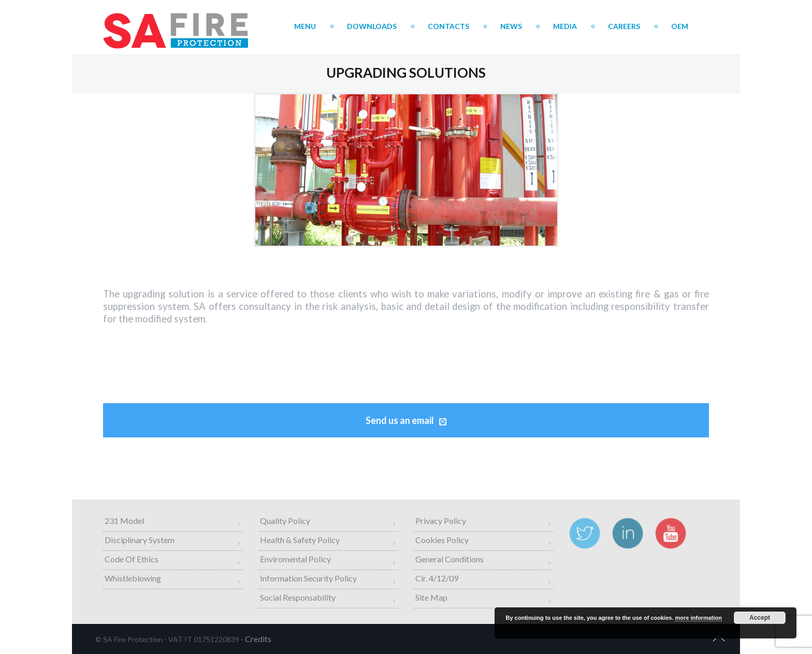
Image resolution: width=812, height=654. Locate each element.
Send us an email (406, 420)
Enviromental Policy (295, 559)
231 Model (124, 521)
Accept (760, 618)
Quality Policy (285, 521)
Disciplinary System (140, 540)
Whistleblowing (133, 578)
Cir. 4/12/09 (437, 578)
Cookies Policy (442, 540)
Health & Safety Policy (300, 540)
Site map (431, 597)
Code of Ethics (132, 559)
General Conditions (450, 559)
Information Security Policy (308, 578)
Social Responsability (298, 597)
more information (698, 618)
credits (258, 639)
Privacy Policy (441, 521)
